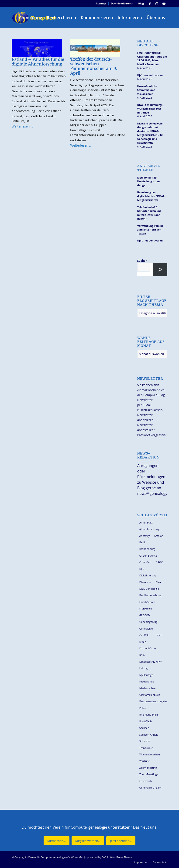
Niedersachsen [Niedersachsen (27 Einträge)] (148, 688)
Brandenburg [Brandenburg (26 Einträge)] (147, 549)
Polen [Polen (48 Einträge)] (143, 708)
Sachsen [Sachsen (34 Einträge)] (144, 728)
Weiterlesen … (22, 126)
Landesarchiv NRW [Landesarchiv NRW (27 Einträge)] (151, 662)
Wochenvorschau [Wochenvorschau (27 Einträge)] (150, 754)
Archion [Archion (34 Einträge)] (159, 536)
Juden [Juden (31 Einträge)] (143, 642)
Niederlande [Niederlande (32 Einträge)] (147, 681)
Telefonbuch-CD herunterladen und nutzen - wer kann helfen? (149, 213)
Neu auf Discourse (148, 43)
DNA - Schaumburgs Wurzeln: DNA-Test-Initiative (150, 109)
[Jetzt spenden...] (121, 841)
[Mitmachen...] (57, 841)
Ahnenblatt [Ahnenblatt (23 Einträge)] (146, 522)
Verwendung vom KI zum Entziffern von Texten (150, 230)
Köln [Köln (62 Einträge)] (142, 655)
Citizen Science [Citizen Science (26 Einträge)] (148, 556)
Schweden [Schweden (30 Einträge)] (145, 741)
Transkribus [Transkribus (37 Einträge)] (146, 748)
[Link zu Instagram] (157, 3)
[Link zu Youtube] (164, 3)
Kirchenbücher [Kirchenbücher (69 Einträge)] (148, 648)
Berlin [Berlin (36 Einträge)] (143, 542)
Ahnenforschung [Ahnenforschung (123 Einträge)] (149, 529)
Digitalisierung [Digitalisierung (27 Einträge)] (148, 575)
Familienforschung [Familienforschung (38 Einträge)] (150, 595)
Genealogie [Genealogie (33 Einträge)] (146, 629)
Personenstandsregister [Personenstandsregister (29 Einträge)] (153, 701)
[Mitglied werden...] (88, 841)
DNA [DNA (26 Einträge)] (158, 582)
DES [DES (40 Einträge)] (142, 569)
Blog (141, 3)
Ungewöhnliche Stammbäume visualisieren (147, 90)
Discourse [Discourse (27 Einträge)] (145, 582)
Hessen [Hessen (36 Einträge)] (158, 635)
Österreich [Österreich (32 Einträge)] (146, 781)
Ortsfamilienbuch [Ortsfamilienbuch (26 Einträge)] (150, 695)
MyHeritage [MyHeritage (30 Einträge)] (146, 675)
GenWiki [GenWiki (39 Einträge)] (144, 635)
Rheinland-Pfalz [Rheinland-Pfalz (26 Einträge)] (149, 715)
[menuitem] (101, 3)
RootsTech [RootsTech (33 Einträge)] (146, 721)
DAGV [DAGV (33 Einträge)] (159, 562)
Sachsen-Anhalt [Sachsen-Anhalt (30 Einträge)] (149, 735)
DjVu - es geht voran (150, 75)
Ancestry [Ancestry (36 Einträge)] (145, 536)
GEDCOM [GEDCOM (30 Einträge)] (145, 615)
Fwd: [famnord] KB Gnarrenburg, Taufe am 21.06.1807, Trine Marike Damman (152, 58)
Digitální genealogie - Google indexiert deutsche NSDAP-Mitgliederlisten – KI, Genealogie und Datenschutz (151, 133)
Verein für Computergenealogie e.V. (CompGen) (57, 857)
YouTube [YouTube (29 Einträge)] (145, 761)
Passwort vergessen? (152, 435)
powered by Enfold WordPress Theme (109, 857)
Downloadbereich (122, 3)
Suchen (142, 261)
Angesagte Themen (149, 168)
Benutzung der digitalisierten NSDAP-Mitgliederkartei (151, 196)
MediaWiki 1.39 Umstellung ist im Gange (149, 181)
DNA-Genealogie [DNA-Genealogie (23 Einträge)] (149, 589)
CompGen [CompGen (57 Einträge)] (145, 562)
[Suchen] (160, 270)
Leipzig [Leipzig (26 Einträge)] (143, 668)
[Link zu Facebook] (150, 3)
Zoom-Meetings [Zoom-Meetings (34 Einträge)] (149, 774)
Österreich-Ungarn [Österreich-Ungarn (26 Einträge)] (151, 787)
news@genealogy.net (156, 493)
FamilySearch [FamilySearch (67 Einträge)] (147, 602)
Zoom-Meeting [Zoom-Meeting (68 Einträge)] (148, 768)
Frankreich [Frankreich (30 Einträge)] (146, 608)
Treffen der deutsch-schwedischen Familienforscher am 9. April (93, 66)
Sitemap (101, 3)
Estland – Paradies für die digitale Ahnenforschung (38, 62)
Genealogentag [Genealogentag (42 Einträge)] (148, 622)
